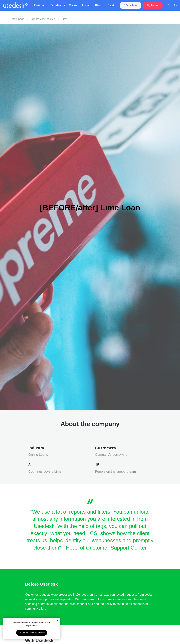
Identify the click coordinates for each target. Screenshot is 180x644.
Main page (18, 19)
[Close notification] (57, 620)
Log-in (111, 5)
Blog (98, 5)
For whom (57, 5)
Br (169, 5)
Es (175, 5)
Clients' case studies (43, 19)
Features (39, 5)
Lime (65, 19)
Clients (73, 5)
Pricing (86, 5)
